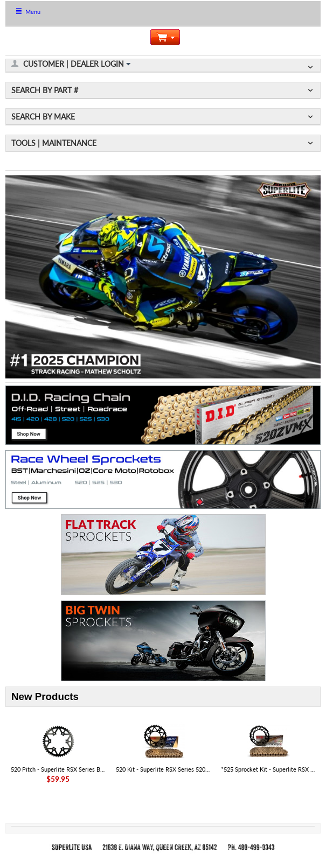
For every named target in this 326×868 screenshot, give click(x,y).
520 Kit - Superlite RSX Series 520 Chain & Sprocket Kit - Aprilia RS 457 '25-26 (163, 769)
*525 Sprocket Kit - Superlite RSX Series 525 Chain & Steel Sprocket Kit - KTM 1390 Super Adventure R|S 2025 (268, 769)
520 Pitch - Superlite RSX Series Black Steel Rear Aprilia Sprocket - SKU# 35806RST (58, 769)
